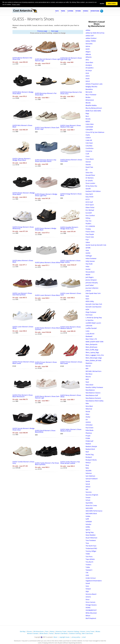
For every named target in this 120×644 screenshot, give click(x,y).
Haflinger (89, 256)
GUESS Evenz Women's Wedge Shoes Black (46, 229)
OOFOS (88, 422)
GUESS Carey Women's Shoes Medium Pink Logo (71, 126)
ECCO (88, 199)
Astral (88, 81)
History (52, 631)
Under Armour (91, 578)
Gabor (88, 242)
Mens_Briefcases (91, 347)
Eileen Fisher (90, 207)
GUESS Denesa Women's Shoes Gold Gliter (71, 160)
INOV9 (88, 274)
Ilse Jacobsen (90, 272)
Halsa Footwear (91, 258)
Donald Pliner (90, 175)
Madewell (89, 336)
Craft (87, 154)
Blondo (88, 103)
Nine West (89, 406)
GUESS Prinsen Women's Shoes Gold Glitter (46, 363)
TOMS (88, 554)
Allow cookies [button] (112, 4)
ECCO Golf (89, 202)
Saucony (89, 492)
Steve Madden (91, 535)
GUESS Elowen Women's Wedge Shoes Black (24, 193)
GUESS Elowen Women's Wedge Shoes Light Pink (46, 195)
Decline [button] (102, 4)
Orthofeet (89, 425)
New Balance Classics (93, 393)
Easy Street (90, 197)
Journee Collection (92, 288)
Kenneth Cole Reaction (94, 307)
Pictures (29, 631)
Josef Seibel (90, 285)
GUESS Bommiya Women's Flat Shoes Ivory (71, 93)
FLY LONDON (90, 226)
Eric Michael (90, 210)
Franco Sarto (90, 232)
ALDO (88, 49)
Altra (87, 60)
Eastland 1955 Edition (93, 191)
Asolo (88, 78)
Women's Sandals (33, 633)
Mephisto (89, 363)
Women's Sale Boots (61, 633)
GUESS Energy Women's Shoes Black (71, 195)
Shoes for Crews (91, 505)
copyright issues (64, 637)
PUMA (88, 438)
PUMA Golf (89, 441)
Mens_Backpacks (92, 344)
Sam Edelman (90, 476)
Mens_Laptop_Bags (92, 352)
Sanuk (88, 484)
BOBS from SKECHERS (93, 111)
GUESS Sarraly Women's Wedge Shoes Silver (23, 429)
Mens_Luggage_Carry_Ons (95, 355)
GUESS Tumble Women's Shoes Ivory (23, 462)
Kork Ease (89, 315)
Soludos (88, 524)
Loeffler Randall (91, 328)
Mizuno (88, 377)
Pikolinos (89, 433)
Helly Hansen (90, 261)
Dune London (90, 183)
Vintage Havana (91, 605)
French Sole (90, 237)
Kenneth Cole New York (94, 304)
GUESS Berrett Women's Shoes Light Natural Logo (48, 60)
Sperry (88, 530)
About (55, 637)
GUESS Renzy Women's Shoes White (71, 396)
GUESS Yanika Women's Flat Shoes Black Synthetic (47, 464)
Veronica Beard (91, 594)
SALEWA (89, 470)
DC (87, 170)
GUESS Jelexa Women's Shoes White (48, 262)
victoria (88, 597)
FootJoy (88, 229)
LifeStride (89, 325)
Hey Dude (89, 264)
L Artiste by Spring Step (94, 317)
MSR (87, 379)
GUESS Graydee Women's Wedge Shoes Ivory (69, 228)
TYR (87, 573)
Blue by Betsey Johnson (94, 108)
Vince (88, 599)
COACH (88, 138)
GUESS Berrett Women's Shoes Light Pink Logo (71, 59)
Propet (88, 436)
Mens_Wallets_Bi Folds (93, 360)
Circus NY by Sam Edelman (95, 132)
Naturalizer (90, 385)
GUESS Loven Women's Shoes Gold (71, 294)
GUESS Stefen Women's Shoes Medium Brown (71, 430)
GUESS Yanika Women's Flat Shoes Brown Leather (70, 462)
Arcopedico (90, 68)
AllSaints (89, 57)
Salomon (89, 473)
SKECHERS (89, 508)
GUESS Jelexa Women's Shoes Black (23, 261)
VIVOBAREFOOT (91, 610)
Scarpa (88, 497)
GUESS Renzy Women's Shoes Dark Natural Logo (47, 397)
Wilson (88, 615)
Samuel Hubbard (92, 479)
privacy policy (76, 637)
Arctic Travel (90, 631)
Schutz (88, 500)
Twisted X (89, 570)
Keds (87, 296)
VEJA (87, 591)
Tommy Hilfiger (91, 551)
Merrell (88, 366)
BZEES (88, 121)
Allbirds (88, 54)
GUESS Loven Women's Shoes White (23, 327)
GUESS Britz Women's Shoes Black (22, 126)
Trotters (88, 564)
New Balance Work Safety (95, 401)
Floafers (88, 223)
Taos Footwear (91, 540)
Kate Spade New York (93, 293)
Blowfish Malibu (91, 105)
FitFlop (88, 218)
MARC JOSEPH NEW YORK (95, 342)
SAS (87, 489)
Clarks (88, 135)
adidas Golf (90, 35)
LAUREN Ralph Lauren (93, 323)
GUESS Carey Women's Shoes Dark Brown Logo (47, 128)
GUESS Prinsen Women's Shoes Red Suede (71, 363)
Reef (87, 452)
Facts (47, 631)
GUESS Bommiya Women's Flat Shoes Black (46, 94)
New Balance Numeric (93, 398)
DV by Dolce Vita (91, 186)
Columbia (89, 146)
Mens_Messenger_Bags (94, 358)
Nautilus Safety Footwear (94, 387)
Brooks (88, 119)
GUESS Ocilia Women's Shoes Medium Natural (70, 327)
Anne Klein (89, 62)
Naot (87, 382)
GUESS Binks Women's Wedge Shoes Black (23, 93)
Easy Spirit (89, 194)
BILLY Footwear (91, 95)
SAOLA (88, 487)
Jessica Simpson (91, 280)
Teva (87, 543)
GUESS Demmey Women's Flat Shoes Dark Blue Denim (46, 161)
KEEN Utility (90, 301)
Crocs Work (90, 159)
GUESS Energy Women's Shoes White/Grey (23, 228)
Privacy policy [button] (16, 5)
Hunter (88, 269)
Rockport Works (91, 460)
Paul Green (90, 428)
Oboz (87, 414)
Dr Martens (90, 178)
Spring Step (90, 532)
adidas (88, 30)
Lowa (87, 331)
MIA (87, 369)
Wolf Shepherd (91, 618)
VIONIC (88, 607)
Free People (90, 234)
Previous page (42, 31)
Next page (55, 31)
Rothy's (88, 462)
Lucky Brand (90, 334)
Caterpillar (89, 129)
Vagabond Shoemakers (94, 581)
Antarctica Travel (61, 631)
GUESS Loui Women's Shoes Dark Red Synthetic (22, 294)
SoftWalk (89, 522)
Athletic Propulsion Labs (94, 84)
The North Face (91, 546)
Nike (87, 403)
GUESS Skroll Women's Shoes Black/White (45, 431)
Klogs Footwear (91, 312)
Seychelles (89, 503)
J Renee (88, 291)
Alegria (88, 52)
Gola (87, 250)
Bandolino (89, 89)
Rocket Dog (90, 454)
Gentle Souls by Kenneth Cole (96, 245)
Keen (87, 299)
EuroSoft (89, 213)
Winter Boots (44, 633)
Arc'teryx (89, 70)
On (87, 419)
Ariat (87, 73)
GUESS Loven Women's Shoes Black (47, 295)
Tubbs (88, 567)
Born (87, 116)
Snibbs (88, 516)
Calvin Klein (90, 124)
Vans (87, 586)
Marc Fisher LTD (91, 339)
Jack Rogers (90, 277)
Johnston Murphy (92, 283)
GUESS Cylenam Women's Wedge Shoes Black (21, 159)
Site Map (23, 631)
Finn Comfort (90, 215)
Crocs (88, 156)
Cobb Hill (89, 140)
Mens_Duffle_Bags (92, 350)
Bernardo (89, 92)
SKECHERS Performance (94, 511)
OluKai (88, 417)
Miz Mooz (89, 374)
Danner (88, 162)
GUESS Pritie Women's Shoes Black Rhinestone (23, 396)
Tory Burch (89, 562)
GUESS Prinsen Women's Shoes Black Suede (23, 362)
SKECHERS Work (91, 514)
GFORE (88, 248)
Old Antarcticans (38, 631)
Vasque (88, 589)
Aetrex (88, 46)
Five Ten (89, 221)
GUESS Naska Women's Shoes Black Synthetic (47, 329)
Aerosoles (89, 44)
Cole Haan (89, 143)
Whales (98, 631)
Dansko (88, 164)
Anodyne (89, 65)
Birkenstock (90, 100)
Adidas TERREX (91, 41)
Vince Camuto (90, 602)
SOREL (88, 527)
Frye (87, 240)
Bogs (87, 113)
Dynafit (88, 189)
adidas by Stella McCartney (95, 33)
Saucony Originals (92, 495)
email (84, 637)
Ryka (87, 468)
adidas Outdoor (91, 38)
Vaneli (88, 583)
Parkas (51, 633)
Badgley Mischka (91, 87)
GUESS (88, 253)
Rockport (89, 457)
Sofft (87, 519)
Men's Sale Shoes (87, 633)
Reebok (88, 444)
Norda (88, 411)
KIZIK (87, 309)
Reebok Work (90, 449)
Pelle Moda (90, 430)
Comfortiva (90, 148)
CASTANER (89, 127)
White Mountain (91, 613)
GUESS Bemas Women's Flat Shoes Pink (22, 59)
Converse (89, 151)
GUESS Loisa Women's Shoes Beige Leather (70, 261)
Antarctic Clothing (73, 631)
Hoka (87, 266)
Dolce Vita (89, 172)
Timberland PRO (91, 548)
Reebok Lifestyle (91, 446)
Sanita (88, 481)
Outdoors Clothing (75, 633)
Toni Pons (89, 556)
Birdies (88, 97)
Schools (83, 631)
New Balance (90, 390)
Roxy (87, 465)
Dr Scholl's (89, 180)
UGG (87, 575)
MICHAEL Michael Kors (94, 371)
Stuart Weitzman (91, 538)
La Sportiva (90, 320)
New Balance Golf (92, 395)
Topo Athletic (90, 559)
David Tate (89, 167)
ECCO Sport (90, 205)
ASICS (88, 76)
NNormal (89, 409)
